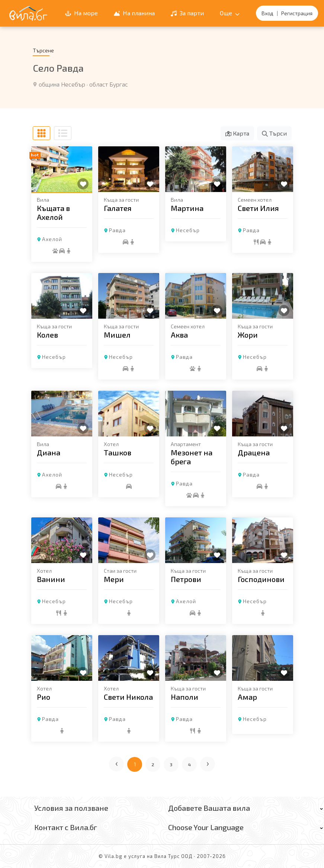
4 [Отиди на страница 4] (190, 764)
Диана (49, 452)
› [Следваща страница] (208, 763)
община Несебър (62, 84)
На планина (134, 13)
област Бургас (109, 84)
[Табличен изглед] (41, 133)
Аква (179, 335)
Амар (247, 697)
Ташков (118, 452)
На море (81, 13)
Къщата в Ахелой (53, 212)
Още (230, 13)
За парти (187, 13)
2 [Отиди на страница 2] (153, 764)
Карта (237, 133)
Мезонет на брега (192, 457)
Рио (44, 697)
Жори (248, 335)
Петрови (186, 579)
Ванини (51, 579)
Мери (114, 579)
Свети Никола (128, 697)
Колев (47, 335)
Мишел (117, 335)
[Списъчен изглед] (63, 133)
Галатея (118, 208)
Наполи (185, 697)
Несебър (188, 230)
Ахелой (52, 239)
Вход (267, 13)
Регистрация (297, 13)
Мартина (187, 208)
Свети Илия (258, 208)
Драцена (254, 452)
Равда (117, 230)
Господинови (261, 579)
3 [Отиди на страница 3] (171, 764)
